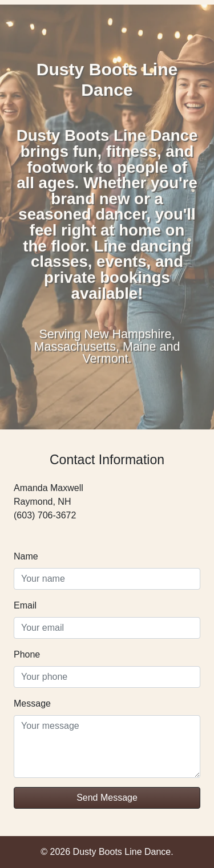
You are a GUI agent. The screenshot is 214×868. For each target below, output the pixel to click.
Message (32, 703)
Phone (27, 654)
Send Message (107, 798)
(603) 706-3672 (45, 515)
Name (26, 556)
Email (25, 605)
